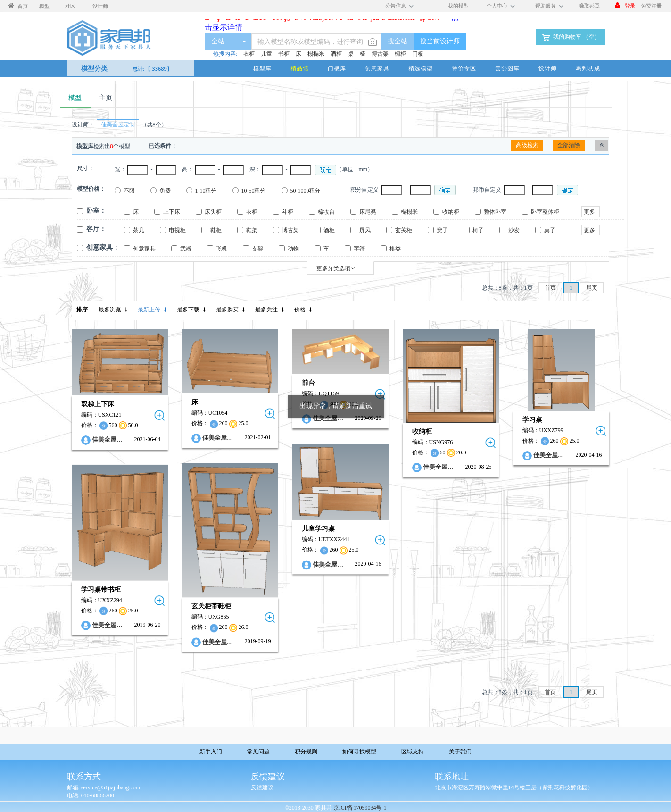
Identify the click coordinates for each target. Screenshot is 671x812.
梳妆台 (326, 212)
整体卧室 (495, 212)
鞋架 (252, 230)
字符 (359, 249)
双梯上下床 (98, 404)
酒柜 (336, 54)
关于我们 (460, 751)
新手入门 (211, 751)
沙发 (514, 230)
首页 (550, 288)
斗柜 (288, 212)
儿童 (266, 54)
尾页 (592, 288)
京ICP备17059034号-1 (360, 808)
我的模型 (458, 5)
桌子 (550, 230)
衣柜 (249, 54)
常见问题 (258, 751)
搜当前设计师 (440, 41)
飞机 (222, 249)
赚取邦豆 (589, 5)
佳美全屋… (107, 439)
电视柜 (177, 230)
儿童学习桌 (318, 529)
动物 (293, 249)
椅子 (478, 230)
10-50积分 (254, 191)
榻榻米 (316, 54)
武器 (186, 249)
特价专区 (464, 68)
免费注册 (651, 5)
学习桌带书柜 (101, 590)
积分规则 (306, 751)
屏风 (365, 230)
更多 (589, 212)
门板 (418, 54)
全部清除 (569, 145)
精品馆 (300, 68)
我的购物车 (570, 37)
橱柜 (400, 54)
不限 (129, 191)
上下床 (172, 212)
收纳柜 (451, 212)
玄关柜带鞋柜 (211, 607)
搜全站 (398, 41)
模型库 (262, 68)
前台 (308, 383)
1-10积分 (206, 191)
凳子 (442, 230)
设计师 (548, 68)
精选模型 (421, 68)
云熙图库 (507, 68)
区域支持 (413, 751)
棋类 (395, 249)
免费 (165, 191)
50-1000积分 (306, 191)
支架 (257, 249)
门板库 (337, 68)
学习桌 (532, 420)
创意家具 (377, 68)
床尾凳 (368, 212)
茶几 (139, 230)
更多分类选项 (335, 268)
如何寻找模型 (359, 751)
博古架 (380, 54)
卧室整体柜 (545, 212)
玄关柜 (404, 230)
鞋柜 (216, 230)
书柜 (284, 54)
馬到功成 (588, 68)
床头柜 (213, 212)
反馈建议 (262, 787)
